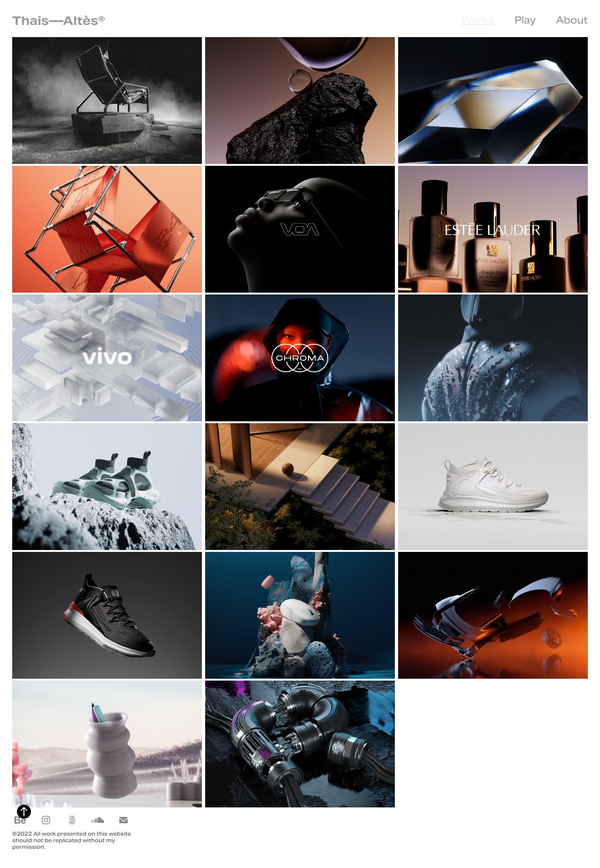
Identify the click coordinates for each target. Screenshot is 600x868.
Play (525, 20)
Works (478, 20)
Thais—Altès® (60, 21)
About (572, 20)
